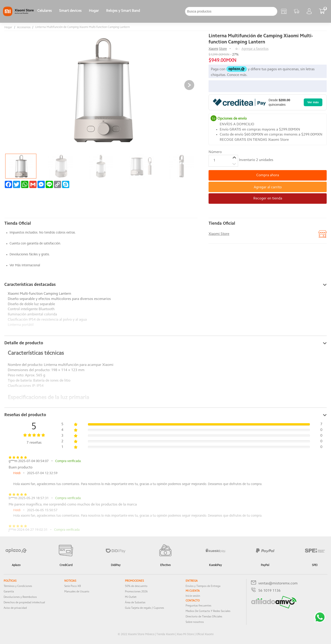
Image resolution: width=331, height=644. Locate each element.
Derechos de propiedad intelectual (24, 603)
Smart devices (70, 11)
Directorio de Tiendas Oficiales (204, 617)
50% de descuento (136, 586)
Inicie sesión (193, 596)
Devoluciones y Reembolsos (20, 597)
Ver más (313, 102)
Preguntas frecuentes (198, 606)
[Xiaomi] (18, 15)
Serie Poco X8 (73, 586)
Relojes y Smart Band (123, 11)
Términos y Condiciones (18, 586)
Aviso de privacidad (15, 608)
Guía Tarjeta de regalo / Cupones (144, 608)
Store (223, 49)
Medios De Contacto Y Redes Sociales (208, 611)
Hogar (94, 11)
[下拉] (147, 11)
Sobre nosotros (195, 622)
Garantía (9, 592)
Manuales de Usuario (77, 592)
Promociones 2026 (136, 592)
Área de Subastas (135, 603)
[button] (189, 85)
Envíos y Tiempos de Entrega (203, 586)
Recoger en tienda (268, 199)
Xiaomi (213, 49)
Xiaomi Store (219, 234)
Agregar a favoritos (255, 49)
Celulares (45, 11)
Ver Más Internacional (25, 265)
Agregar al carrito (268, 187)
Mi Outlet (131, 597)
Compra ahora (268, 175)
